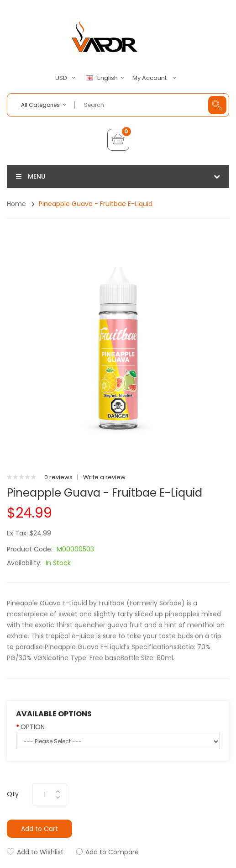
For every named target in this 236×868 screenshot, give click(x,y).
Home (16, 204)
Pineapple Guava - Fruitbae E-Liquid (96, 204)
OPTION (33, 727)
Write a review (104, 477)
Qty (13, 794)
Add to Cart (39, 829)
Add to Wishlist (40, 852)
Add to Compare (112, 852)
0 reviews (58, 477)
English (106, 78)
